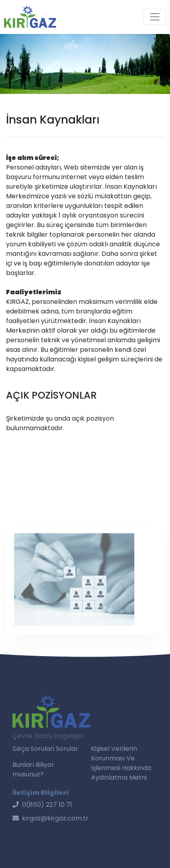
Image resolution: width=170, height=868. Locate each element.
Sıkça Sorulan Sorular (45, 749)
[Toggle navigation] (155, 17)
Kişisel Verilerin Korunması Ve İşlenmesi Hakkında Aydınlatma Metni (121, 763)
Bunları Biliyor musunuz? (33, 769)
